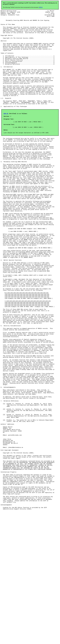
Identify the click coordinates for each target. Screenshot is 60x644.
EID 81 (41, 7)
